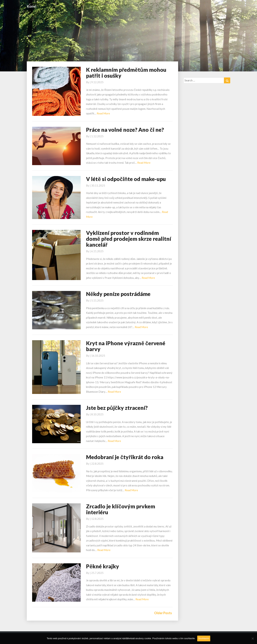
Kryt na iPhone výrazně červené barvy (126, 346)
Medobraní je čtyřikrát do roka (125, 457)
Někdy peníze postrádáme (118, 294)
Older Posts (163, 613)
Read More (103, 113)
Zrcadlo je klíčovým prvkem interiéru (121, 509)
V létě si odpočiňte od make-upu (126, 179)
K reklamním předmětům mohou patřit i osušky (126, 73)
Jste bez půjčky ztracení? (117, 408)
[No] (253, 638)
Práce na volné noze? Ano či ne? (125, 130)
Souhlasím (204, 638)
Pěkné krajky (103, 566)
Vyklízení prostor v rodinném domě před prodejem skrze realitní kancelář (128, 239)
